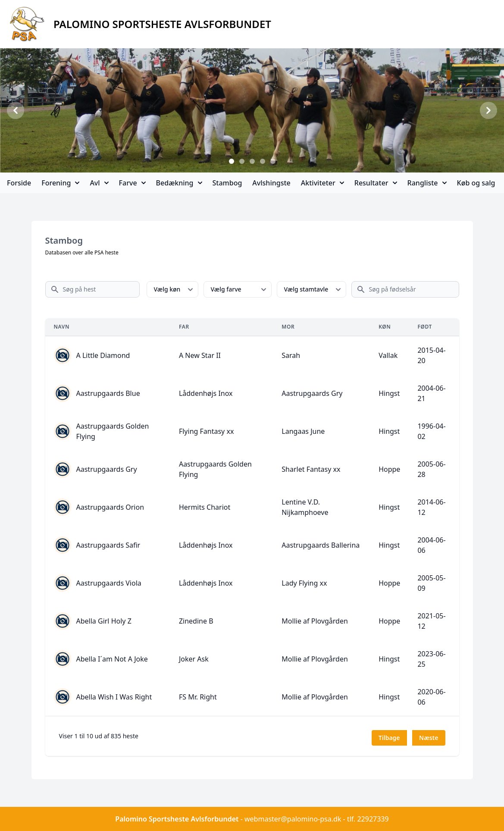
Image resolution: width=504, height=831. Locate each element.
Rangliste (427, 183)
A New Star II (200, 355)
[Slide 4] (263, 161)
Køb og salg (476, 183)
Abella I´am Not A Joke (112, 659)
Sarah (291, 355)
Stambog (227, 183)
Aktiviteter (322, 183)
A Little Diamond (103, 355)
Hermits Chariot (205, 507)
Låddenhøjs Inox (206, 393)
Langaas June (303, 431)
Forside (19, 183)
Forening (60, 183)
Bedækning (179, 183)
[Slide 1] (232, 161)
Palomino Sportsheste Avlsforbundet (177, 819)
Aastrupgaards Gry (312, 393)
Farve (132, 183)
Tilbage (389, 738)
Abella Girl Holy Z (104, 621)
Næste (429, 738)
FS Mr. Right (198, 697)
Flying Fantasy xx (206, 431)
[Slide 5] (273, 161)
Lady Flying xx (304, 583)
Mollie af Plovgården (315, 621)
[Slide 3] (252, 161)
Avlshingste (271, 183)
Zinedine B (196, 621)
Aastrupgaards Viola (109, 583)
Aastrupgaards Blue (108, 393)
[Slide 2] (242, 161)
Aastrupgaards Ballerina (321, 545)
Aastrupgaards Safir (108, 545)
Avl (99, 183)
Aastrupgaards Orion (110, 507)
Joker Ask (194, 659)
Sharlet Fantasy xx (311, 469)
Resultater (376, 183)
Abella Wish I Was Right (114, 697)
